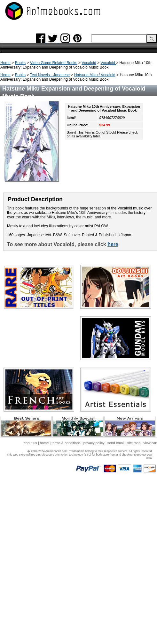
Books (20, 63)
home (44, 443)
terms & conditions (66, 443)
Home (5, 63)
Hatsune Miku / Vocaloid (95, 75)
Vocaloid (89, 63)
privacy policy (94, 443)
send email (116, 443)
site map (134, 443)
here (113, 244)
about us (30, 443)
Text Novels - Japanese (50, 75)
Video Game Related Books (54, 63)
